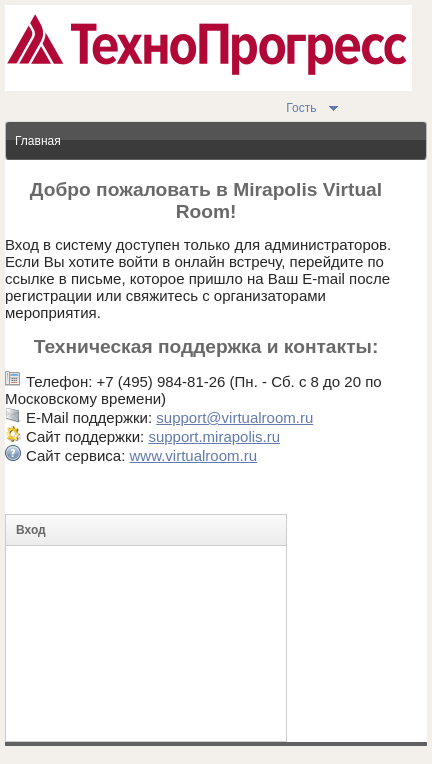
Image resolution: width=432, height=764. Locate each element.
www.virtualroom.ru (193, 455)
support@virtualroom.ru (234, 417)
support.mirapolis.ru (214, 436)
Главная (38, 141)
